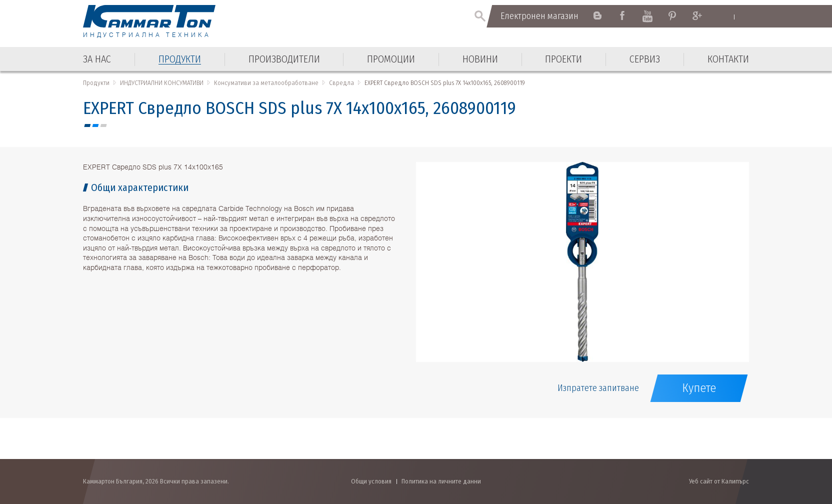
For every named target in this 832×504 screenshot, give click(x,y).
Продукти (96, 83)
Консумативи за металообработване (266, 83)
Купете (699, 388)
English (725, 16)
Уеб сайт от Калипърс (719, 481)
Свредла (341, 83)
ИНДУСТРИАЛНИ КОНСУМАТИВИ (162, 83)
